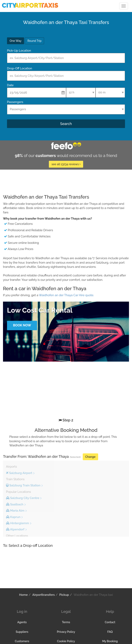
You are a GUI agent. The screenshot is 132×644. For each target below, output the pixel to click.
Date (10, 85)
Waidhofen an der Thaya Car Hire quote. (66, 295)
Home (24, 595)
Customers (22, 641)
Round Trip (34, 41)
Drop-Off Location (20, 68)
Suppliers (22, 632)
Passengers (15, 102)
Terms (66, 622)
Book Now (22, 325)
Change (90, 457)
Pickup (64, 595)
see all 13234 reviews (66, 164)
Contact (110, 622)
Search (66, 124)
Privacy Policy (66, 632)
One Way (16, 41)
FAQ (110, 632)
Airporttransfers (43, 595)
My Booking (110, 641)
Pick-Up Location (19, 51)
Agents (22, 622)
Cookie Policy (66, 641)
